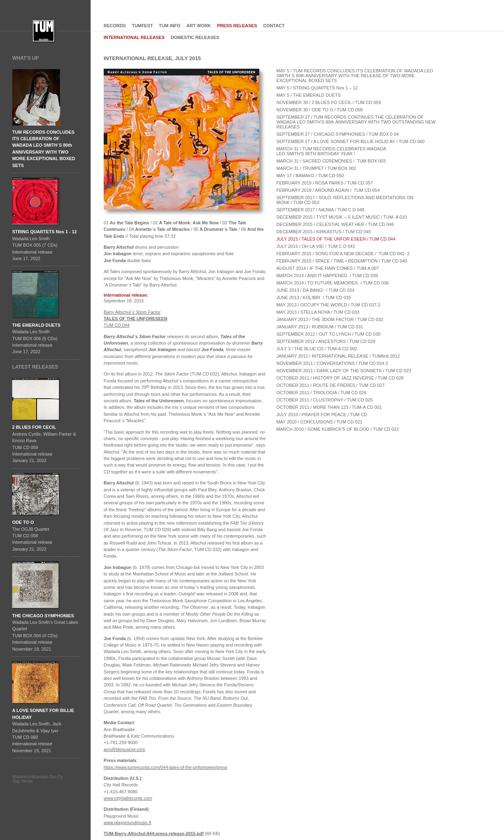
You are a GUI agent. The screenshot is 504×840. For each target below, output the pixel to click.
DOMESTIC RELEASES (195, 37)
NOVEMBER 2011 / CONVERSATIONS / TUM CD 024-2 (332, 363)
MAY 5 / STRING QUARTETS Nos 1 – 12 (317, 88)
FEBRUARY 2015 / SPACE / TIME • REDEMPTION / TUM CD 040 (342, 261)
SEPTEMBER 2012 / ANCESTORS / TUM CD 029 (326, 341)
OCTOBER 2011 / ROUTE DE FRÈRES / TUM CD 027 (330, 385)
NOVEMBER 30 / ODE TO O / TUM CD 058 (319, 110)
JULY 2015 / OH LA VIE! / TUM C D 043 (316, 246)
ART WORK (199, 26)
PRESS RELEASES (237, 26)
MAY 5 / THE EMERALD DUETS (308, 95)
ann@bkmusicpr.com (124, 749)
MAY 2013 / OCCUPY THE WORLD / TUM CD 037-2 (328, 305)
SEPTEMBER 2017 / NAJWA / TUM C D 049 (320, 210)
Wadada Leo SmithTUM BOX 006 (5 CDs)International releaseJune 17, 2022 (36, 339)
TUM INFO (170, 26)
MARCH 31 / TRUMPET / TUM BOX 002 (316, 168)
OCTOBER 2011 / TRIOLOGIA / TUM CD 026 (321, 393)
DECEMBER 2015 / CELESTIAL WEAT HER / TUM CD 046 (335, 224)
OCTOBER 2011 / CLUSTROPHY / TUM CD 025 (325, 400)
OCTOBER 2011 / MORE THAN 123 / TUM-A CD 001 (329, 407)
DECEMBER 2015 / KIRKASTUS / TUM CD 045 (324, 232)
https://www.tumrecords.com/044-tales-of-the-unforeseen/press (165, 767)
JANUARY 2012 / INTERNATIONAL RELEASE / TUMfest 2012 (338, 356)
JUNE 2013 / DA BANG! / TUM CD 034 (315, 290)
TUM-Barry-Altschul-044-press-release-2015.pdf (154, 833)
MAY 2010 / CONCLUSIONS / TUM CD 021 (319, 422)
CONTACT (274, 26)
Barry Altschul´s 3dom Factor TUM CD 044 (136, 319)
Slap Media (22, 781)
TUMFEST (143, 26)
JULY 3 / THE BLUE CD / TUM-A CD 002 (317, 349)
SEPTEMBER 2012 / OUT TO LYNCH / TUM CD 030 (328, 334)
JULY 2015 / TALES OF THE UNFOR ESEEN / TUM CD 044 (336, 239)
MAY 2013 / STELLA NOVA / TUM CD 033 (318, 312)
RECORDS (115, 26)
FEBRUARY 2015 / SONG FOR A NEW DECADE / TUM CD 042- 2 (343, 254)
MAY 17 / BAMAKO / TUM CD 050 (310, 176)
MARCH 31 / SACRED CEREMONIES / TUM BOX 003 (331, 161)
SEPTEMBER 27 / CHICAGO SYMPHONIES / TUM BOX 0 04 (338, 134)
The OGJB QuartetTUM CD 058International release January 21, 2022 (32, 536)
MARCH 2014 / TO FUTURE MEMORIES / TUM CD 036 (332, 283)
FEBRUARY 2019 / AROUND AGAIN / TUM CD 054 (328, 190)
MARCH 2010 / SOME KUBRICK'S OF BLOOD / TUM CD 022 (338, 429)
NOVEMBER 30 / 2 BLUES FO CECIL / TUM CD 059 (329, 102)
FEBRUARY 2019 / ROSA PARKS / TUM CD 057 (325, 183)
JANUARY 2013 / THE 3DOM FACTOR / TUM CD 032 (330, 319)
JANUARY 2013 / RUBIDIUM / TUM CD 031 (320, 327)
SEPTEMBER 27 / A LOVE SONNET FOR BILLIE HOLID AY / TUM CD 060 (351, 141)
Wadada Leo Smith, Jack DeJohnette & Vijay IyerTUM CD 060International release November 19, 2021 (43, 730)
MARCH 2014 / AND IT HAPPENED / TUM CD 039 (327, 276)
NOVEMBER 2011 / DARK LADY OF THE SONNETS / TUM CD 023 (344, 371)
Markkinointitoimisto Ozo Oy (37, 777)
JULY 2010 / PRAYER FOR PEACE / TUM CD (322, 415)
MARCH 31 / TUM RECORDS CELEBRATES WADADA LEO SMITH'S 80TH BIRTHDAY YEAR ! (332, 151)
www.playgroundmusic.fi (127, 823)
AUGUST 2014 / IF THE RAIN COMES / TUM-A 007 (328, 268)
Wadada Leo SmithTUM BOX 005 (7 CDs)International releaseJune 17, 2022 (45, 245)
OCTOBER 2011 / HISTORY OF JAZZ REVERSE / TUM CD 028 (340, 378)
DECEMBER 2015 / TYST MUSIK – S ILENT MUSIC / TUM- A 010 (342, 217)
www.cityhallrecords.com (128, 798)
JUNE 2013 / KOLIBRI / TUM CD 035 (314, 297)
